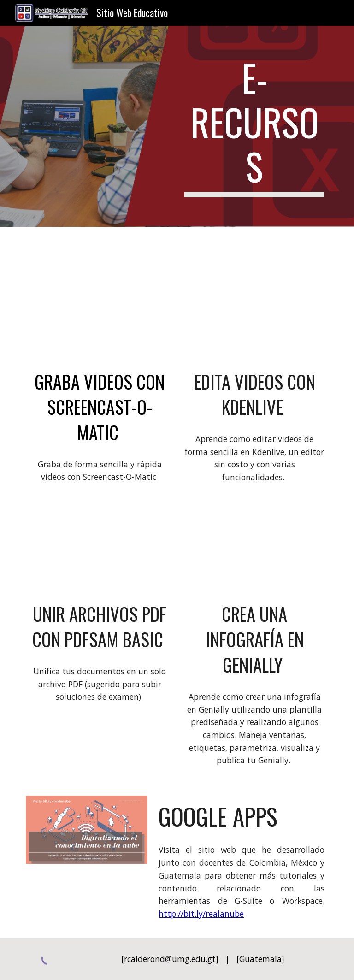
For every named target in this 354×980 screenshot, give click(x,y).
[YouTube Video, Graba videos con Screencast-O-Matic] (99, 322)
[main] (254, 126)
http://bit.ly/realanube (201, 914)
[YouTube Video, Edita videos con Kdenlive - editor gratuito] (254, 322)
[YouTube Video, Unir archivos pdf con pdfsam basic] (99, 554)
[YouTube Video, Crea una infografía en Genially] (254, 554)
